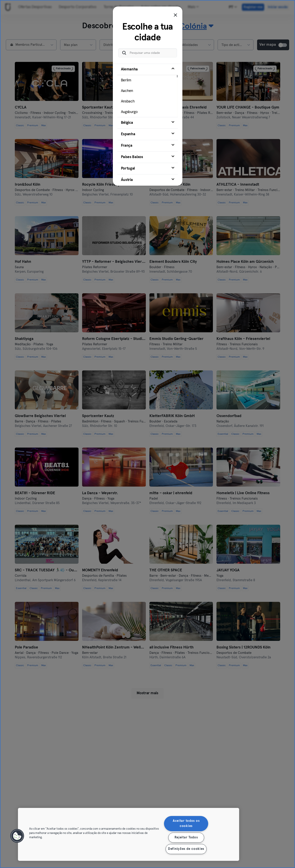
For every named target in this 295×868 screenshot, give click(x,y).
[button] (17, 836)
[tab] (148, 90)
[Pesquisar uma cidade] (148, 53)
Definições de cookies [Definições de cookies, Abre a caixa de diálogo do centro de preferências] (186, 849)
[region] (129, 834)
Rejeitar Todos (186, 838)
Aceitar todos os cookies (186, 823)
